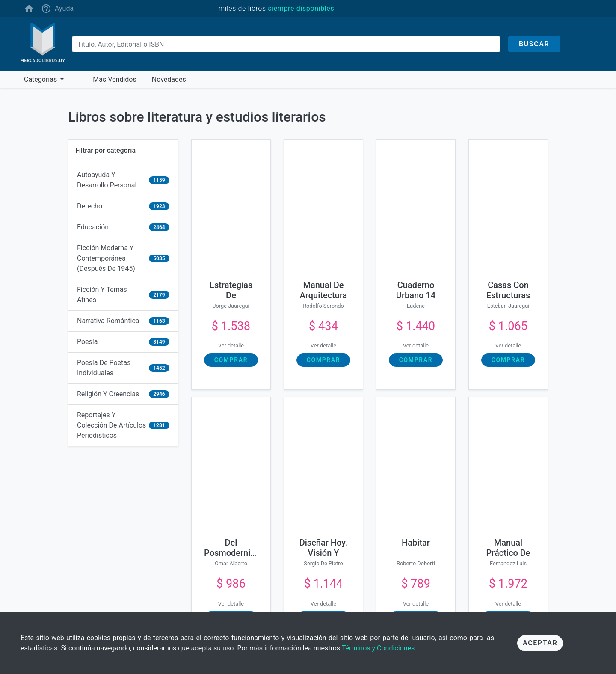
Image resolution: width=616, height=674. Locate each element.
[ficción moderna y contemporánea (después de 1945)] (123, 259)
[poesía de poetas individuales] (123, 368)
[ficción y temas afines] (123, 295)
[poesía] (123, 342)
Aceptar (540, 643)
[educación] (123, 227)
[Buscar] (286, 44)
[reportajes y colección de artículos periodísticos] (123, 425)
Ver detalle (231, 346)
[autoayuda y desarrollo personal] (123, 180)
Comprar (231, 360)
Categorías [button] (41, 79)
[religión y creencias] (123, 394)
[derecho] (123, 206)
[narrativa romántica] (123, 321)
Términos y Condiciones (378, 648)
